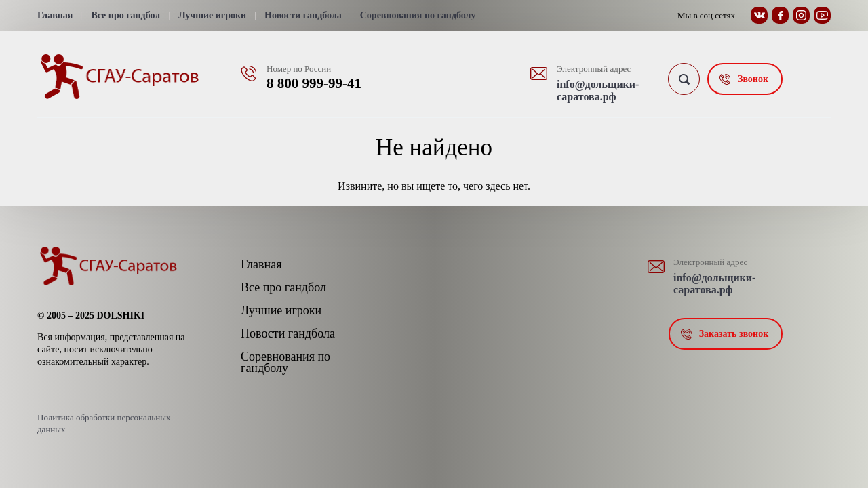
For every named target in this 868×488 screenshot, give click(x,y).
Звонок (753, 79)
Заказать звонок (734, 334)
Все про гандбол (125, 15)
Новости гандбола (303, 15)
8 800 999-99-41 (314, 83)
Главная (55, 15)
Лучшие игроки (212, 15)
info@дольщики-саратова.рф (598, 90)
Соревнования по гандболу (418, 15)
